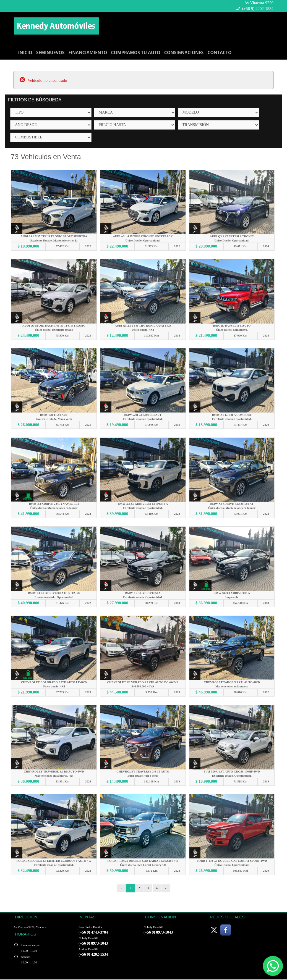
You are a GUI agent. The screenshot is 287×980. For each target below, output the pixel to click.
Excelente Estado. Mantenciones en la (54, 241)
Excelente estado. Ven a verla (54, 419)
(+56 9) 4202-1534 (258, 9)
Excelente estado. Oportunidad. (143, 419)
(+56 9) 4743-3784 (93, 933)
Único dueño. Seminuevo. (232, 330)
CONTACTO (219, 52)
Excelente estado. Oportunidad (54, 597)
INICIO (25, 52)
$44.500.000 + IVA (143, 687)
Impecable (232, 597)
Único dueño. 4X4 (143, 330)
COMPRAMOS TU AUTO (135, 52)
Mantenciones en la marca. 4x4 (54, 776)
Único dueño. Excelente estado (54, 330)
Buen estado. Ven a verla (143, 776)
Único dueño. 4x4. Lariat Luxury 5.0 (143, 865)
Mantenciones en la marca (232, 687)
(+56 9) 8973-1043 (93, 944)
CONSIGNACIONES (184, 52)
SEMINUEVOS (50, 52)
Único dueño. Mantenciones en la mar (54, 508)
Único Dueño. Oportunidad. (143, 241)
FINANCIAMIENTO (88, 52)
